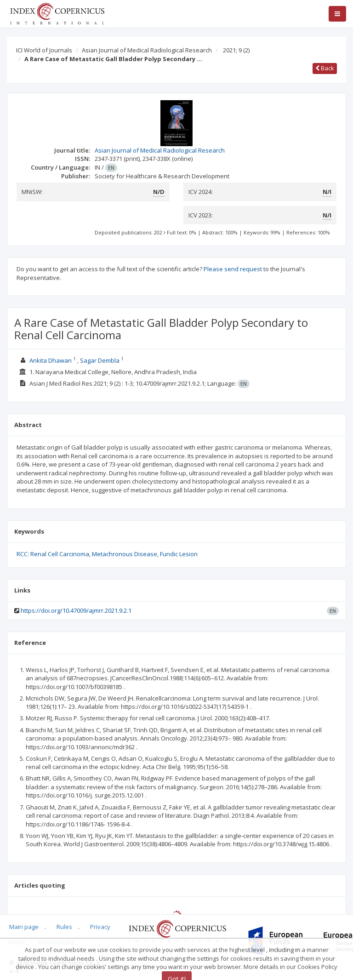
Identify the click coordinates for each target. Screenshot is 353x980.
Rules (64, 927)
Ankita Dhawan (51, 360)
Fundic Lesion (179, 554)
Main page (24, 927)
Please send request (233, 269)
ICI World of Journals (44, 50)
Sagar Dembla (100, 360)
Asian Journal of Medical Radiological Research (147, 50)
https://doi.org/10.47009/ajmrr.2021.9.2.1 (76, 610)
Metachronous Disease (125, 554)
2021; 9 (236, 50)
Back (325, 68)
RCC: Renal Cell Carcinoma (53, 554)
